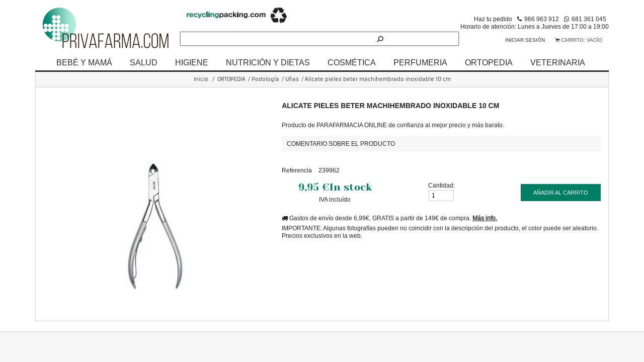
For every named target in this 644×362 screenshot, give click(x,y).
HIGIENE (192, 62)
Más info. (485, 218)
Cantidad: (441, 185)
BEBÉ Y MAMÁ (84, 62)
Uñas (292, 79)
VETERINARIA (558, 62)
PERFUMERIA (420, 62)
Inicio (201, 79)
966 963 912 (542, 19)
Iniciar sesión (525, 40)
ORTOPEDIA (489, 62)
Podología (265, 79)
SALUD (144, 62)
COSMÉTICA (352, 62)
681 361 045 (589, 19)
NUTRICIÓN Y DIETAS (268, 62)
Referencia (297, 170)
